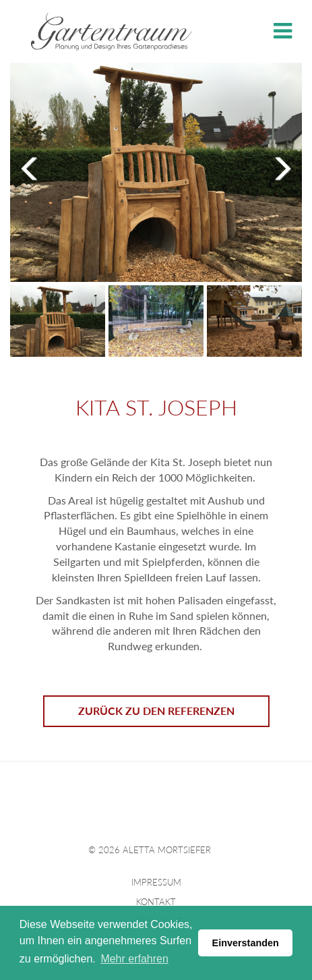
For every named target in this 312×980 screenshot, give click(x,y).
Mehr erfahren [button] (134, 959)
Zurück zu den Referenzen (156, 708)
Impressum (156, 880)
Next (278, 167)
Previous (34, 167)
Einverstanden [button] (246, 943)
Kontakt (156, 899)
